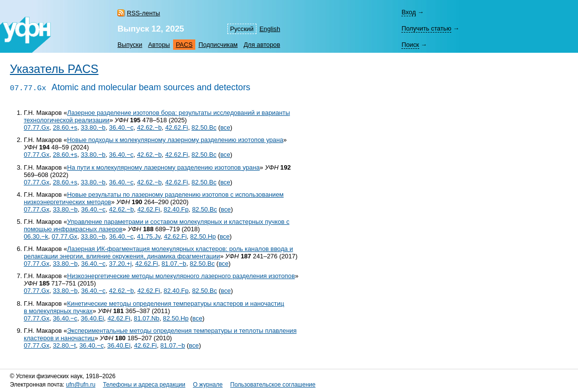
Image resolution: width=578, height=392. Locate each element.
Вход (409, 12)
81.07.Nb (146, 318)
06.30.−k (36, 236)
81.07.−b (174, 264)
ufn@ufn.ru (81, 385)
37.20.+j (120, 264)
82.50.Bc (204, 127)
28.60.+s (65, 127)
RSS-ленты (143, 13)
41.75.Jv (149, 236)
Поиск (410, 45)
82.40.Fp (176, 209)
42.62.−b (149, 127)
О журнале (208, 385)
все (225, 127)
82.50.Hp (203, 236)
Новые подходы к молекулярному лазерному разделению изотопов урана (175, 140)
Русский (242, 29)
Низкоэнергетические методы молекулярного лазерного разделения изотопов (181, 276)
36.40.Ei (92, 318)
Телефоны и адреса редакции (144, 385)
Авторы (159, 45)
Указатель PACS (54, 69)
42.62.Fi (177, 127)
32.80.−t (64, 345)
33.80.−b (93, 127)
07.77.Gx (36, 127)
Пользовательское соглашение (273, 385)
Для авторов (262, 45)
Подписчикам (218, 45)
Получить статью (426, 28)
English (270, 29)
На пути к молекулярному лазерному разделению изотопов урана (163, 167)
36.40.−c (121, 127)
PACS (184, 45)
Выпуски (130, 45)
